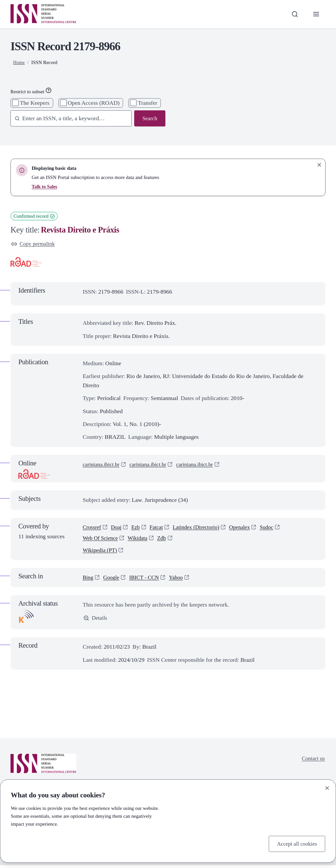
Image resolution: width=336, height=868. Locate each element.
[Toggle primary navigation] (316, 14)
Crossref (93, 528)
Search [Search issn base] (149, 119)
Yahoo (180, 580)
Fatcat (159, 528)
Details (96, 621)
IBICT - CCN (147, 580)
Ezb (138, 528)
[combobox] (68, 119)
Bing (88, 580)
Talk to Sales (45, 187)
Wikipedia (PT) (101, 553)
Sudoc (275, 528)
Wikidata (140, 540)
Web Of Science (101, 540)
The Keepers (35, 103)
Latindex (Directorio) (201, 528)
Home (19, 62)
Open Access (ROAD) (94, 103)
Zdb (166, 540)
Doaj (118, 528)
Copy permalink (34, 244)
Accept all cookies (295, 843)
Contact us (313, 762)
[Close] (327, 787)
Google (113, 580)
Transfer (147, 103)
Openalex (247, 528)
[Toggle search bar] (294, 14)
